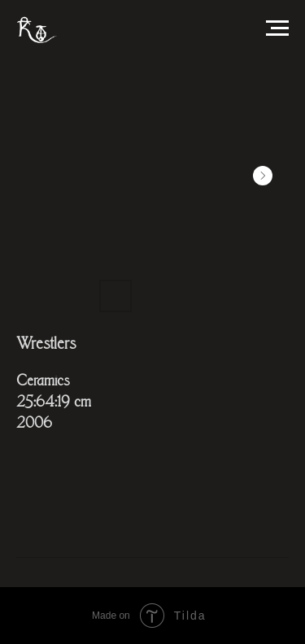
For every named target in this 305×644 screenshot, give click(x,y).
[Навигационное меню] (277, 28)
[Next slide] (263, 176)
